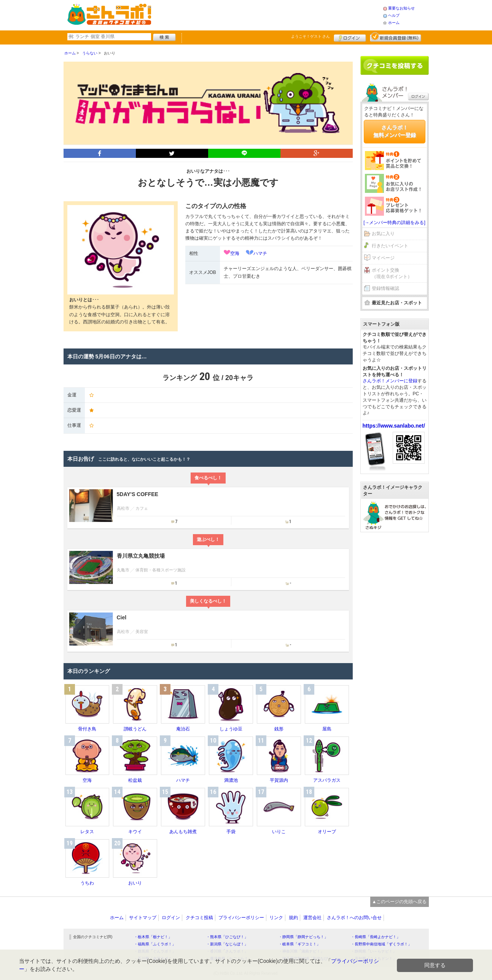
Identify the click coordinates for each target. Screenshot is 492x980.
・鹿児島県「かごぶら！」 (229, 959)
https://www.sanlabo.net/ (394, 426)
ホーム (394, 23)
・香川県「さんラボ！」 (227, 951)
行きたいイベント (390, 246)
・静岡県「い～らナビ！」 (374, 951)
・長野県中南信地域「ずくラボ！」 (381, 944)
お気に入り (383, 234)
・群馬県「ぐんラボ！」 (155, 951)
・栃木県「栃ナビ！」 (153, 937)
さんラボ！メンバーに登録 (390, 381)
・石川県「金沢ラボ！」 (155, 959)
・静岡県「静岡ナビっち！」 (303, 937)
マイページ (383, 258)
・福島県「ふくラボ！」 (155, 944)
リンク (276, 918)
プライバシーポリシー (241, 918)
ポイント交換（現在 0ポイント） (392, 273)
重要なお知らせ (401, 8)
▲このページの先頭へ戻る (400, 902)
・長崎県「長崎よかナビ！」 (376, 937)
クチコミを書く (395, 65)
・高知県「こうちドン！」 (374, 959)
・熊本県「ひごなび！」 (227, 937)
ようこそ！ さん (311, 36)
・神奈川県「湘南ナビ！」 (301, 951)
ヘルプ (394, 15)
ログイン (350, 37)
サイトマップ (143, 918)
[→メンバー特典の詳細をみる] (394, 223)
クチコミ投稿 (199, 918)
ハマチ (260, 253)
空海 (235, 253)
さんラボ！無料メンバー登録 (395, 131)
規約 (293, 918)
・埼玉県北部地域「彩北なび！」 (307, 959)
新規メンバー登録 (396, 37)
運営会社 (312, 918)
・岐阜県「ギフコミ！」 (299, 944)
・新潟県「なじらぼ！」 (227, 944)
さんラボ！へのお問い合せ (354, 918)
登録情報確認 (385, 288)
